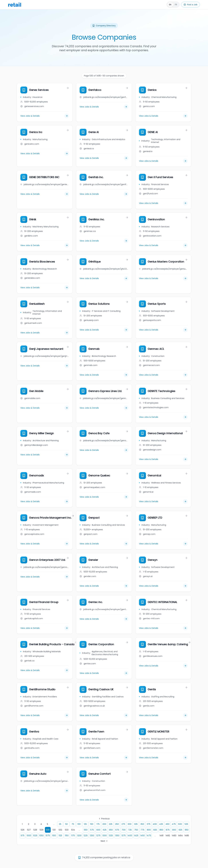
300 (130, 824)
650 (111, 830)
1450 (143, 836)
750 (136, 830)
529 (42, 830)
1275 (98, 836)
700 (124, 830)
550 (86, 830)
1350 (117, 836)
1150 (67, 836)
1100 (54, 836)
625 (105, 830)
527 (29, 830)
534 (73, 830)
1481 (161, 836)
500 (180, 824)
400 (155, 824)
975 (23, 836)
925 (180, 830)
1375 (124, 836)
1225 (86, 836)
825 (155, 830)
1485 (187, 836)
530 (48, 830)
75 (73, 824)
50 (66, 824)
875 (168, 830)
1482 (168, 836)
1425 (136, 836)
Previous (104, 819)
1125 (60, 836)
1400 (130, 836)
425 (161, 824)
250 (117, 824)
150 (92, 824)
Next (104, 841)
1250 (92, 836)
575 (92, 830)
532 (60, 830)
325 (136, 824)
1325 (111, 836)
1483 (174, 836)
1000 (29, 836)
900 (174, 830)
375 (149, 824)
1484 (180, 836)
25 (60, 824)
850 (161, 830)
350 (142, 824)
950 (187, 830)
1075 (48, 836)
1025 (35, 836)
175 (98, 824)
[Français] (173, 5)
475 (174, 824)
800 (149, 830)
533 (67, 830)
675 (117, 830)
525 (186, 824)
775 (142, 830)
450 (167, 824)
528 (35, 830)
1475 (149, 836)
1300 (105, 836)
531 (54, 830)
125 (85, 824)
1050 (41, 836)
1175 (73, 836)
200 (104, 824)
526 (23, 830)
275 (123, 824)
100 (79, 824)
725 (130, 830)
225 (111, 824)
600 (98, 830)
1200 (79, 836)
